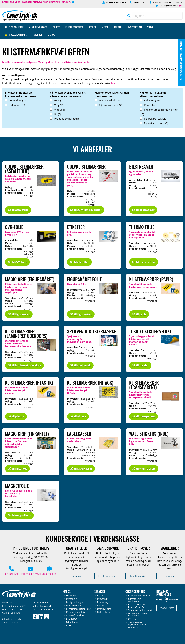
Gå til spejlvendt (80, 365)
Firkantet (150, 100)
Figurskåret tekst (153, 119)
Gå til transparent (143, 416)
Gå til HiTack (78, 416)
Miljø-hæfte (72, 622)
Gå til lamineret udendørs (24, 365)
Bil (55, 114)
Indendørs (16, 100)
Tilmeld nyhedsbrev (108, 576)
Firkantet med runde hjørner (159, 112)
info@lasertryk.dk (31, 571)
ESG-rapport (73, 619)
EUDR (69, 625)
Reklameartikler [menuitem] (16, 35)
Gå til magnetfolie (19, 515)
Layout (101, 606)
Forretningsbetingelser (78, 609)
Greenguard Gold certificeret (138, 615)
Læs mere (76, 576)
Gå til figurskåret (19, 314)
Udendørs (16, 105)
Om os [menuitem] (51, 35)
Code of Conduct (75, 615)
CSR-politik (134, 619)
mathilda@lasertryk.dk (169, 77)
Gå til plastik (16, 416)
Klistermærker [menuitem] (74, 27)
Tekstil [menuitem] (118, 27)
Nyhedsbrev (104, 612)
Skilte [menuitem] (56, 27)
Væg (56, 105)
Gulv (57, 100)
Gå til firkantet (17, 469)
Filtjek (100, 596)
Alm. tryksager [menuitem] (38, 27)
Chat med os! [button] (49, 571)
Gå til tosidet (140, 365)
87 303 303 (12, 571)
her (113, 83)
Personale (71, 599)
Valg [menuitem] (150, 27)
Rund (147, 105)
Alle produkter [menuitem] (14, 27)
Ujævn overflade (109, 105)
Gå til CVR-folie (17, 262)
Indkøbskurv (169, 6)
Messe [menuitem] (105, 27)
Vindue (59, 110)
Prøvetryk (102, 599)
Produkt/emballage (65, 119)
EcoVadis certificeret (139, 596)
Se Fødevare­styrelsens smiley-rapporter (138, 625)
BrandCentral (104, 609)
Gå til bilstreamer (143, 210)
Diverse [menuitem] (38, 35)
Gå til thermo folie (144, 262)
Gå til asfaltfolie (18, 210)
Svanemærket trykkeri (140, 610)
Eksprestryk (103, 602)
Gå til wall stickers (144, 469)
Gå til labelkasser (81, 469)
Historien (71, 596)
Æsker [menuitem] (92, 27)
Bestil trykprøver (139, 576)
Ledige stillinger (74, 602)
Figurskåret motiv (154, 123)
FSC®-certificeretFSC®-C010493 (137, 606)
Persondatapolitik (76, 612)
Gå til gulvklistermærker (86, 210)
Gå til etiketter (79, 262)
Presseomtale (73, 606)
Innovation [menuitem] (135, 27)
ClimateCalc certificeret (135, 600)
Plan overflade (108, 100)
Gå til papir (139, 314)
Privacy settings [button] (166, 608)
